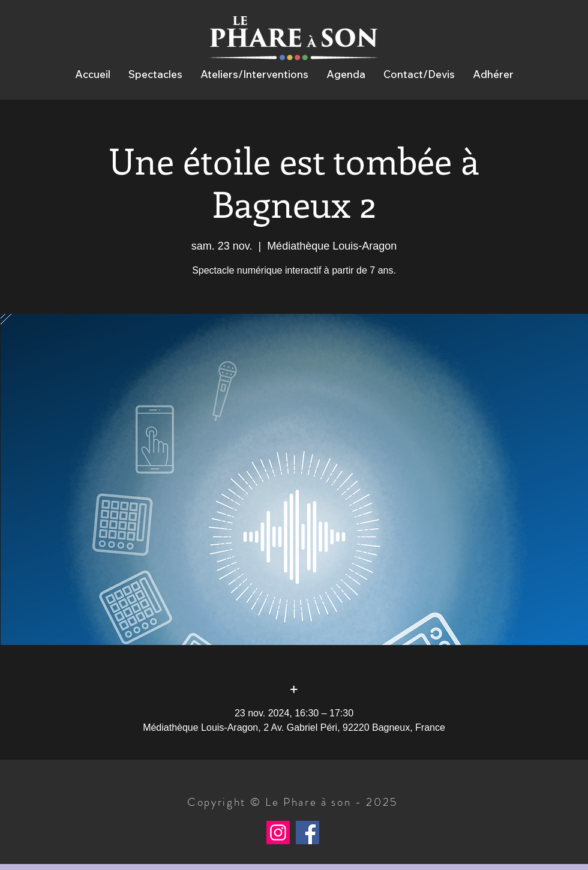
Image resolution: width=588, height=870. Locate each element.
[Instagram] (278, 832)
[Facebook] (307, 832)
